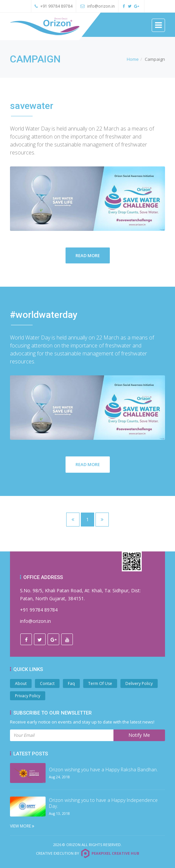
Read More (88, 255)
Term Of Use (100, 683)
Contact (47, 683)
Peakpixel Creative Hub (115, 853)
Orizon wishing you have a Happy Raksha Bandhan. (103, 770)
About (21, 683)
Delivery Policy (139, 683)
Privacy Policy (28, 696)
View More (22, 826)
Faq (71, 683)
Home (133, 59)
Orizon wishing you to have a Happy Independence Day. (103, 803)
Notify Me (139, 735)
